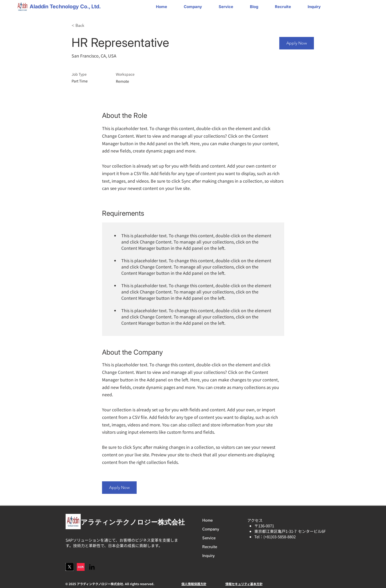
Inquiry (208, 556)
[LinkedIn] (92, 567)
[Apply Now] (297, 43)
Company (211, 529)
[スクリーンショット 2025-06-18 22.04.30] (69, 567)
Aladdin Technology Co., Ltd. (65, 7)
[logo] (81, 567)
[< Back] (90, 26)
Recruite (210, 547)
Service (209, 538)
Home (207, 520)
